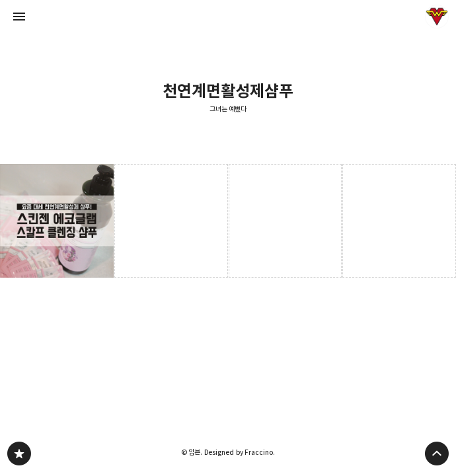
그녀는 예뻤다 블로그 (19, 454)
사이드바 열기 (19, 17)
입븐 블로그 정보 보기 (437, 17)
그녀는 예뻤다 (228, 109)
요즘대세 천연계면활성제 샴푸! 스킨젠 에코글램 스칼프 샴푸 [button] (57, 221)
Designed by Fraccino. (240, 452)
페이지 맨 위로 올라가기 (437, 454)
